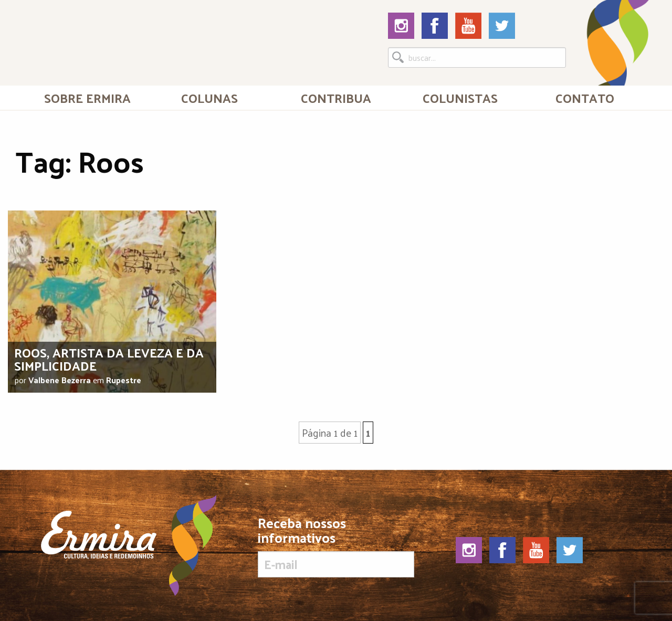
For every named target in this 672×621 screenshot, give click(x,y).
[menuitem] (87, 98)
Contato (585, 98)
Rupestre (124, 380)
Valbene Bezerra (60, 380)
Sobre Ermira (87, 98)
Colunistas (460, 98)
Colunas (209, 98)
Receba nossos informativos (336, 546)
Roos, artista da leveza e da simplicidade (109, 359)
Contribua (336, 98)
